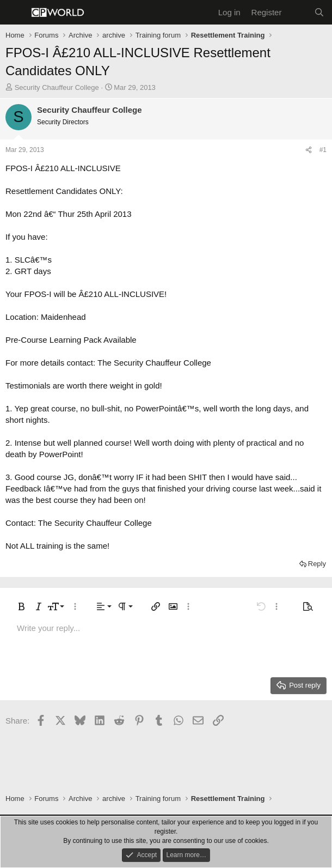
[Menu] (15, 13)
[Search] (319, 12)
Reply (317, 564)
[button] (21, 606)
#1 (323, 150)
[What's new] (297, 12)
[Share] (309, 150)
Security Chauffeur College (57, 87)
